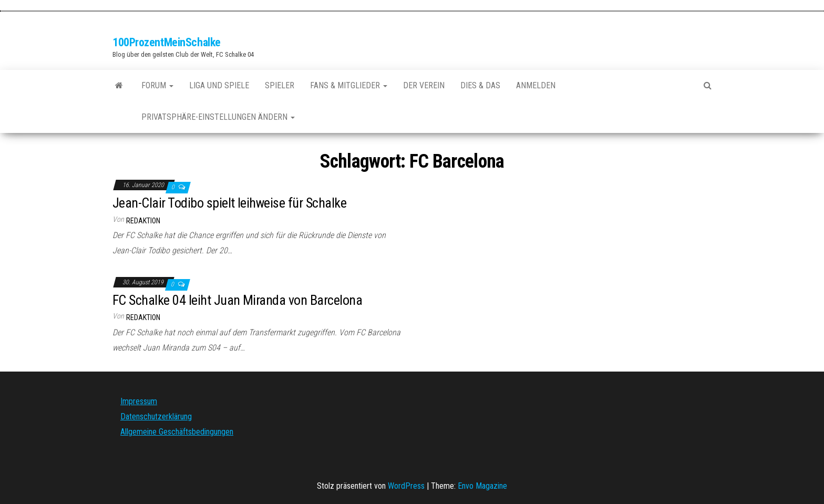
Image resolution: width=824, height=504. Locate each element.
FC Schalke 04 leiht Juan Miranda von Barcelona (237, 300)
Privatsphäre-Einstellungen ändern (218, 117)
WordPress (406, 486)
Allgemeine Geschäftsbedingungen (177, 432)
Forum (157, 85)
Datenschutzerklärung (156, 416)
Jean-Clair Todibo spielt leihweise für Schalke (229, 203)
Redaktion (143, 221)
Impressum (139, 401)
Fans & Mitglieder (349, 85)
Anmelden (536, 85)
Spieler (280, 85)
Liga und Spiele (219, 85)
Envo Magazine (482, 486)
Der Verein (424, 85)
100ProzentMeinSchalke (167, 42)
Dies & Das (480, 85)
